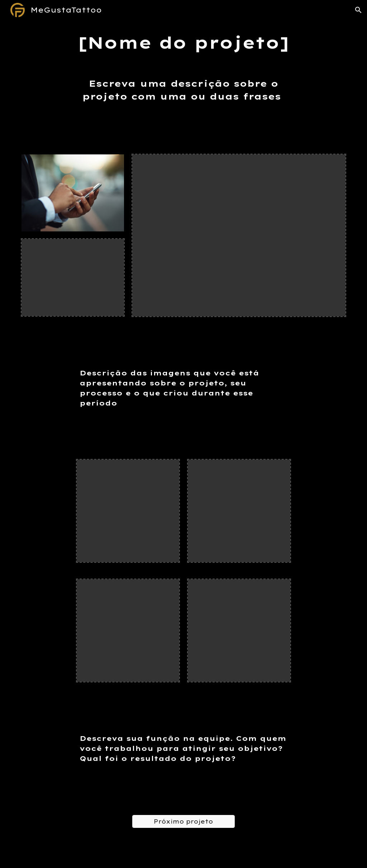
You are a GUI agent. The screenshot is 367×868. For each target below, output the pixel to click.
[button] (358, 10)
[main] (184, 43)
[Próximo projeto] (183, 821)
